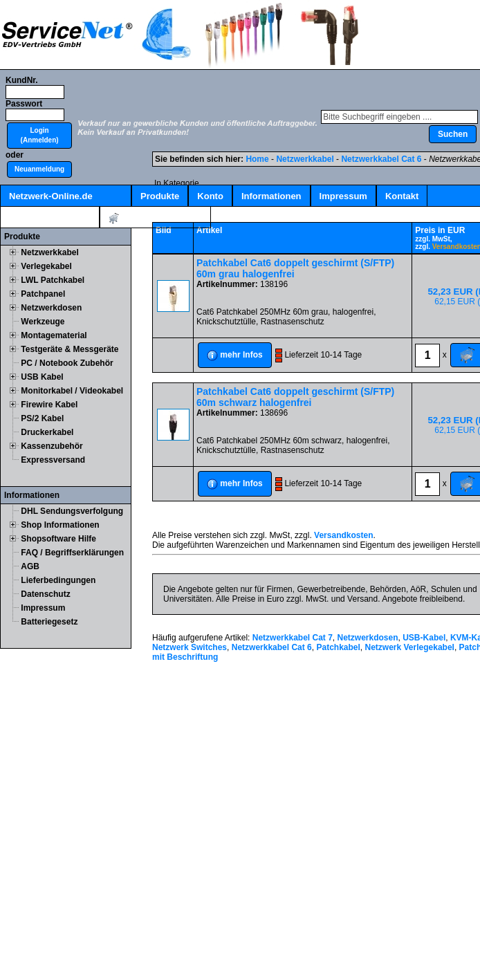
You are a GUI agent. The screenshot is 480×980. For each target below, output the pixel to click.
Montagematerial (54, 335)
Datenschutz (45, 594)
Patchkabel (338, 647)
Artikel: (155, 218)
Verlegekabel (46, 266)
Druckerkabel (47, 432)
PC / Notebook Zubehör (67, 363)
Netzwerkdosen (51, 308)
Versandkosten (343, 535)
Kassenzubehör (52, 446)
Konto (210, 196)
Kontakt (402, 196)
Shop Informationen (60, 525)
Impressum (343, 196)
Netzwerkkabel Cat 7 (293, 638)
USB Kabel (42, 377)
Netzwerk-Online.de (51, 196)
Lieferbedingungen (58, 580)
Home (257, 159)
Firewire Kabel (49, 405)
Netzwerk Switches (190, 647)
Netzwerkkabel (49, 252)
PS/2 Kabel (42, 418)
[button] (39, 136)
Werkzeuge (43, 322)
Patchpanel (43, 294)
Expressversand (53, 460)
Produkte (160, 196)
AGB (30, 566)
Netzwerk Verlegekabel (410, 647)
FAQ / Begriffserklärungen (72, 553)
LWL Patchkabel (53, 280)
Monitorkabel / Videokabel (72, 391)
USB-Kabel (424, 638)
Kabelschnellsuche (50, 218)
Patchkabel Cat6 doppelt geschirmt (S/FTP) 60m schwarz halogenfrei (295, 397)
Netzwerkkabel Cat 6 (381, 159)
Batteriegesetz (49, 622)
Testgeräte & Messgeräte (70, 349)
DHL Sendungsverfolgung (72, 511)
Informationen (271, 196)
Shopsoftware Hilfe (58, 539)
